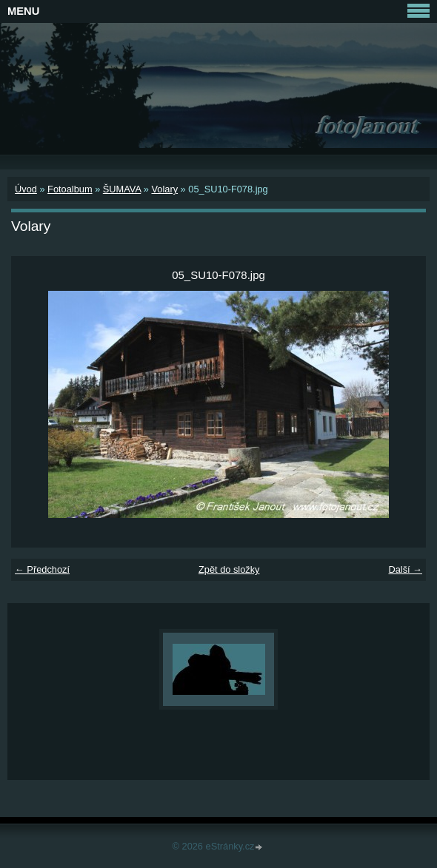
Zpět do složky (229, 569)
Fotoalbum (70, 189)
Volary (164, 189)
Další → (405, 569)
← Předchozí (42, 569)
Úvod (26, 189)
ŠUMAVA (122, 189)
